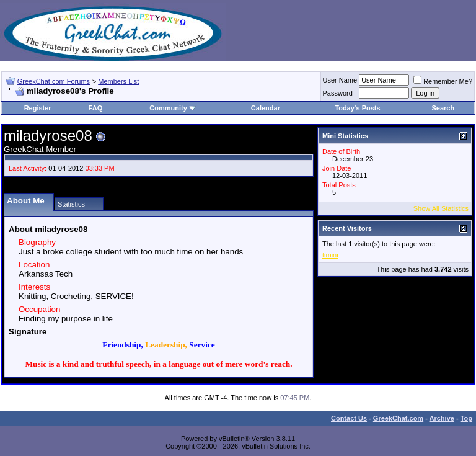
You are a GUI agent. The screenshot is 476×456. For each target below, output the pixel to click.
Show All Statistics (441, 208)
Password (338, 93)
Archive (442, 418)
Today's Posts (357, 108)
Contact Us (349, 418)
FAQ (96, 108)
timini (330, 255)
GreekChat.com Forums (54, 81)
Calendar (266, 108)
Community (173, 108)
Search (443, 108)
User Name (340, 80)
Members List (118, 81)
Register (38, 108)
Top (466, 418)
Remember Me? (443, 81)
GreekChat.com (398, 418)
